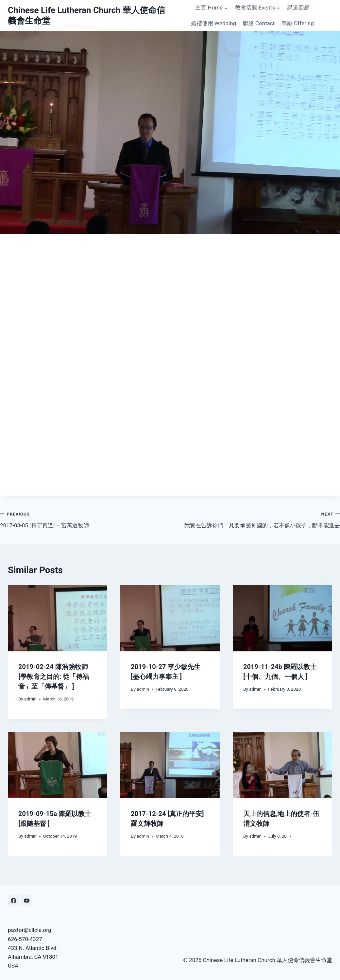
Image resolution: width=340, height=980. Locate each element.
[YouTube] (27, 900)
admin (30, 699)
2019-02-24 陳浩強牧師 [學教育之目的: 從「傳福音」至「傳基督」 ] (54, 677)
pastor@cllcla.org (29, 930)
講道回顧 (298, 8)
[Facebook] (13, 900)
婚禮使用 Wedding (213, 23)
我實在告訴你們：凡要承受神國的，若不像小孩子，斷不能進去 (258, 519)
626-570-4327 (25, 939)
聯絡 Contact (259, 23)
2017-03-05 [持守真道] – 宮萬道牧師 (82, 519)
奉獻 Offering (298, 23)
